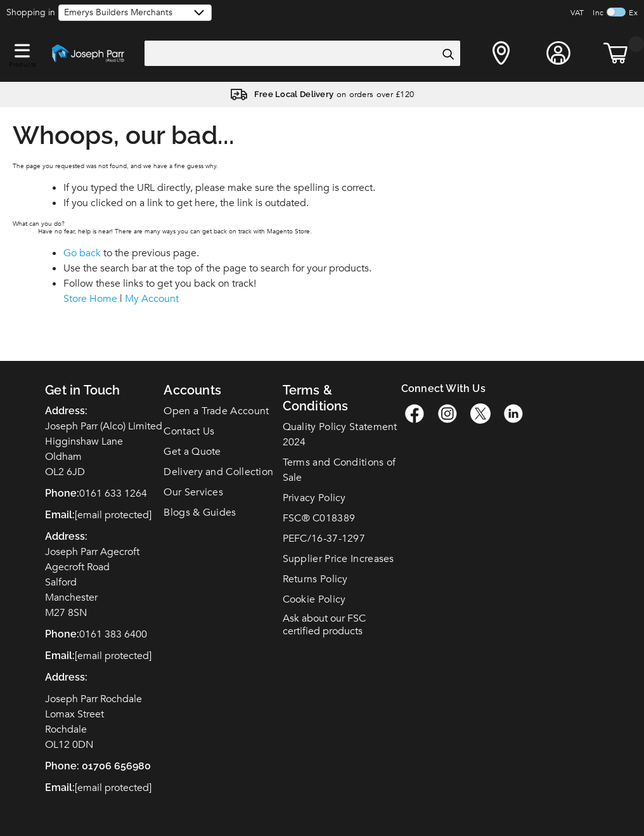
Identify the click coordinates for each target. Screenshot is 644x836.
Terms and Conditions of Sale (339, 470)
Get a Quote (192, 452)
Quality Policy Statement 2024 (340, 434)
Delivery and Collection (218, 472)
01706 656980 (116, 766)
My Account (152, 299)
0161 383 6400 (113, 634)
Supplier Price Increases (338, 559)
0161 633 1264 (113, 493)
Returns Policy (315, 579)
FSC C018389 (319, 518)
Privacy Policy (314, 498)
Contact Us (189, 431)
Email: (60, 787)
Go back (82, 253)
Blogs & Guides (200, 513)
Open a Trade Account (216, 411)
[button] (22, 48)
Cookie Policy (314, 599)
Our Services (193, 492)
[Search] (448, 54)
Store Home (90, 299)
